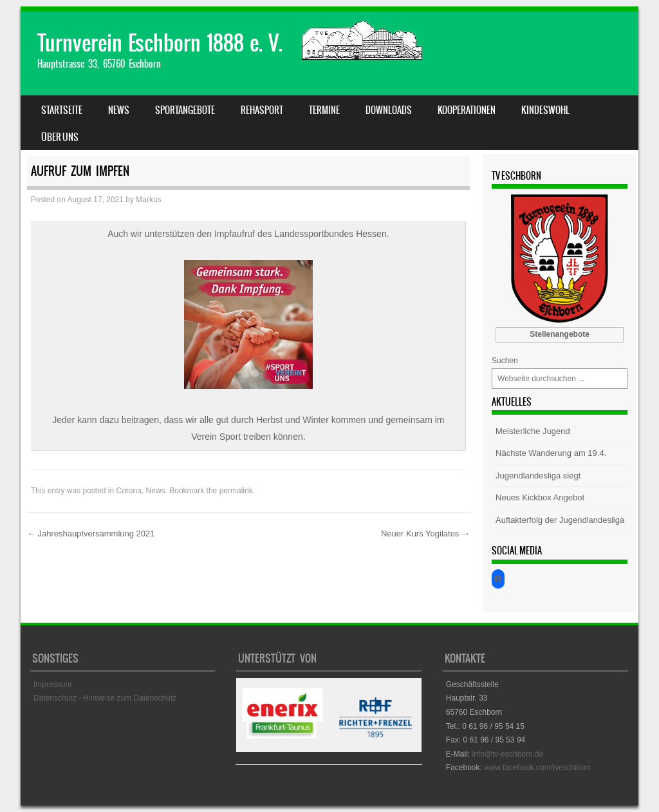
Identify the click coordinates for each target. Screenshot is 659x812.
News (119, 110)
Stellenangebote (560, 334)
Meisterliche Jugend (533, 431)
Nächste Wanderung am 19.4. (551, 453)
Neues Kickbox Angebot (540, 497)
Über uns (60, 137)
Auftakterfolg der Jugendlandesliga (560, 520)
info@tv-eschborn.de (507, 754)
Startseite (62, 110)
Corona (129, 491)
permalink (236, 491)
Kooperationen (467, 110)
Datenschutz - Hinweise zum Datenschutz (105, 698)
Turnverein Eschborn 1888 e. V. (160, 43)
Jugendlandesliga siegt (538, 476)
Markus (148, 200)
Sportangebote (185, 110)
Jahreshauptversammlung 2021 (91, 533)
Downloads (389, 110)
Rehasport (262, 110)
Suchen (505, 361)
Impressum (52, 685)
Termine (324, 110)
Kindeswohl (545, 110)
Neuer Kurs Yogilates (425, 533)
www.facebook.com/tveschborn (537, 768)
